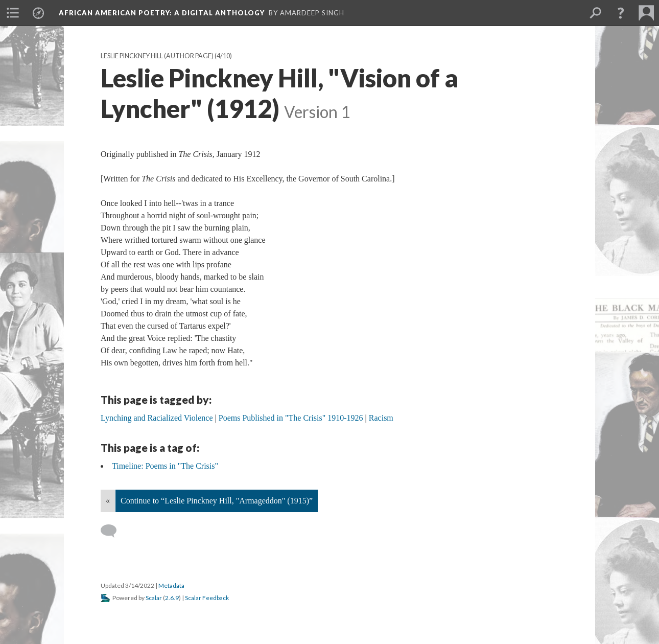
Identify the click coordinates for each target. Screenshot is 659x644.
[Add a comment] (113, 531)
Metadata (171, 585)
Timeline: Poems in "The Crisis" (165, 466)
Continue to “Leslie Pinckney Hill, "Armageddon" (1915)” (217, 501)
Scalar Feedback (207, 598)
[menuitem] (13, 13)
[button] (621, 13)
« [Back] (108, 501)
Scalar (154, 598)
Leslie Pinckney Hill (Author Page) (157, 56)
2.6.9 (172, 598)
